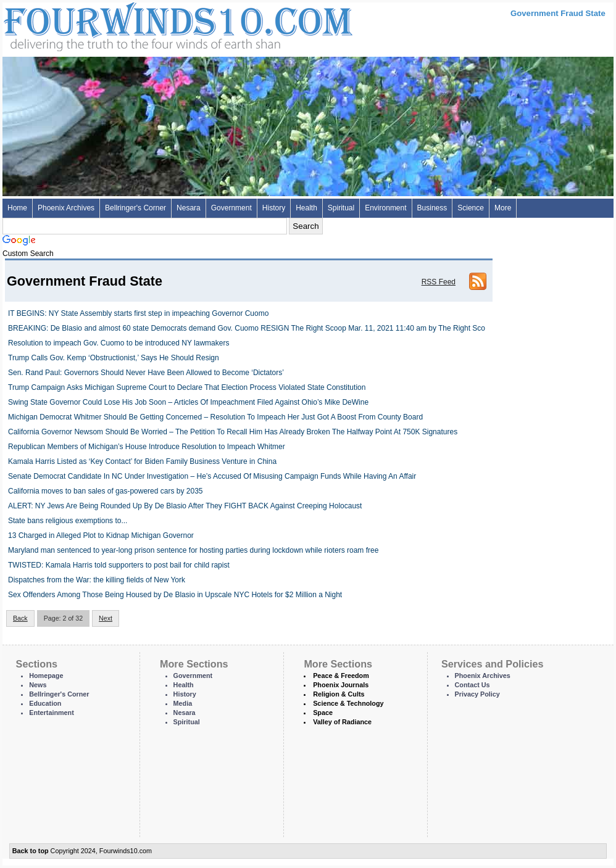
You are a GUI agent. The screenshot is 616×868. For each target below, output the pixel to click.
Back (20, 618)
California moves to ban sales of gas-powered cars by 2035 (106, 491)
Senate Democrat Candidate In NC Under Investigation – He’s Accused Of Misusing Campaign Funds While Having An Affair (212, 476)
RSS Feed (439, 282)
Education (45, 703)
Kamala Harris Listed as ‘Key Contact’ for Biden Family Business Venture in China (142, 461)
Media (183, 703)
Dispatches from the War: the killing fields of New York (97, 580)
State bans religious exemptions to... (68, 521)
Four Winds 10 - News (126, 24)
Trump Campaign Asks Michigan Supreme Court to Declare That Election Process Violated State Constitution (187, 387)
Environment (385, 208)
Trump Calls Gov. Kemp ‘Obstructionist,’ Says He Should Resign (114, 358)
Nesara (189, 208)
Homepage (46, 676)
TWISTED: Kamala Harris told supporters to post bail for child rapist (119, 565)
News (38, 685)
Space (323, 713)
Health (306, 208)
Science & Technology (348, 703)
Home (17, 208)
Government (231, 208)
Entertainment (52, 713)
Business (432, 208)
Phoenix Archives (66, 208)
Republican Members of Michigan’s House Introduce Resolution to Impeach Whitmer (147, 447)
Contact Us (472, 685)
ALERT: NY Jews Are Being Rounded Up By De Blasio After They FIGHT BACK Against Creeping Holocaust (185, 506)
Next (106, 618)
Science (471, 208)
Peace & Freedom (341, 676)
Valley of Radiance (342, 722)
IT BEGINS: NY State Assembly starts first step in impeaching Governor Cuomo (138, 313)
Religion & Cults (339, 694)
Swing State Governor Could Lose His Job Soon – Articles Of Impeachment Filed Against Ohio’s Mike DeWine (188, 402)
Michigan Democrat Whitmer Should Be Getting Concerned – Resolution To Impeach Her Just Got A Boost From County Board (215, 417)
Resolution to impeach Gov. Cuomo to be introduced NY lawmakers (119, 343)
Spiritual (341, 208)
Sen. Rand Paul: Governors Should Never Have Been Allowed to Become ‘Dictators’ (146, 373)
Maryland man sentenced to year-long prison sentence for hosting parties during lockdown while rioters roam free (193, 550)
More (503, 208)
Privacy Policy (477, 694)
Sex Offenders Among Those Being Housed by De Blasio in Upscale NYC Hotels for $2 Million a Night (175, 595)
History (274, 208)
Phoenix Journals (341, 685)
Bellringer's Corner (135, 208)
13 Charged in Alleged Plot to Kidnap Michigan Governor (101, 535)
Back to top (31, 851)
